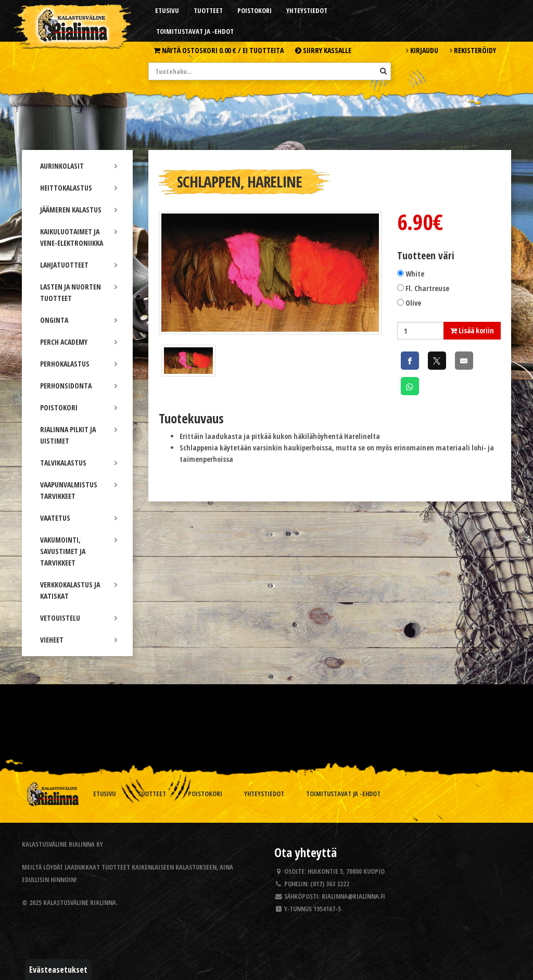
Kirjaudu (422, 50)
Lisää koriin (472, 330)
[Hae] (383, 71)
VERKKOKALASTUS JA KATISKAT (79, 590)
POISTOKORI (79, 407)
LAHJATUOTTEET (79, 265)
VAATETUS (79, 518)
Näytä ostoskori (219, 50)
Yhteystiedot (307, 10)
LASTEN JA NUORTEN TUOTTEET (79, 292)
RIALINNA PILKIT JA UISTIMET (79, 435)
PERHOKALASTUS (79, 364)
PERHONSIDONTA (79, 386)
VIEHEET (79, 640)
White (415, 274)
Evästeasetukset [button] (58, 970)
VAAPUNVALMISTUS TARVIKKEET (79, 490)
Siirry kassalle (323, 50)
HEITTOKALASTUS (79, 188)
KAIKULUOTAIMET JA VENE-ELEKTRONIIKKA (79, 237)
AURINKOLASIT (79, 166)
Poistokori (255, 10)
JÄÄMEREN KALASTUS (79, 210)
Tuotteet (208, 10)
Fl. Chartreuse (427, 288)
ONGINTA (79, 320)
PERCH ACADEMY (79, 342)
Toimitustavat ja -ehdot (195, 31)
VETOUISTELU (79, 618)
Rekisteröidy (473, 50)
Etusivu (167, 10)
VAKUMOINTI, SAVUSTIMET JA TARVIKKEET (79, 551)
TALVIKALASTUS (79, 463)
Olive (413, 303)
